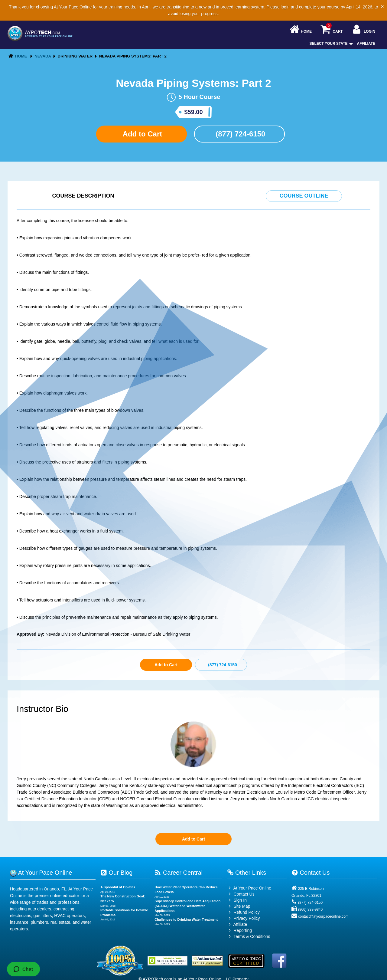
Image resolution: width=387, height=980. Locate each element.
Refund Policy (246, 912)
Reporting (243, 930)
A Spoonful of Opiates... (119, 887)
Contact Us (241, 894)
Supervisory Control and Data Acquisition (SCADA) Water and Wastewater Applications (187, 906)
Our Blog (116, 873)
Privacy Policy (247, 918)
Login (363, 30)
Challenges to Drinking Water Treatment (186, 919)
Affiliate (366, 44)
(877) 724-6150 (240, 134)
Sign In (237, 900)
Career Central (179, 873)
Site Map (239, 906)
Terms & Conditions (252, 936)
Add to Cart (141, 134)
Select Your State (331, 44)
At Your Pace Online (249, 888)
